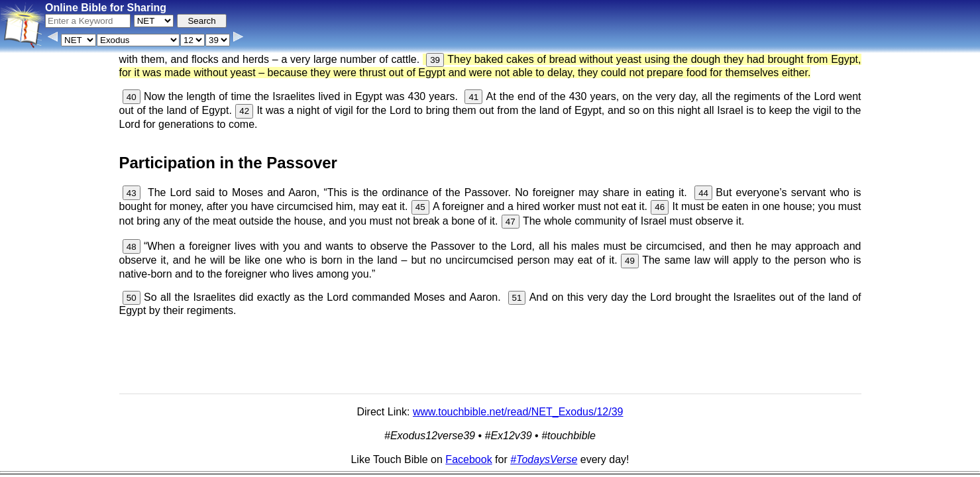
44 (703, 193)
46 (660, 207)
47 (511, 222)
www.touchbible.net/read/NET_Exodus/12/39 (518, 412)
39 (435, 60)
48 (132, 247)
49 (630, 261)
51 (517, 298)
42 (244, 111)
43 (132, 193)
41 (473, 97)
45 (420, 207)
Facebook (468, 459)
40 (132, 97)
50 (132, 298)
